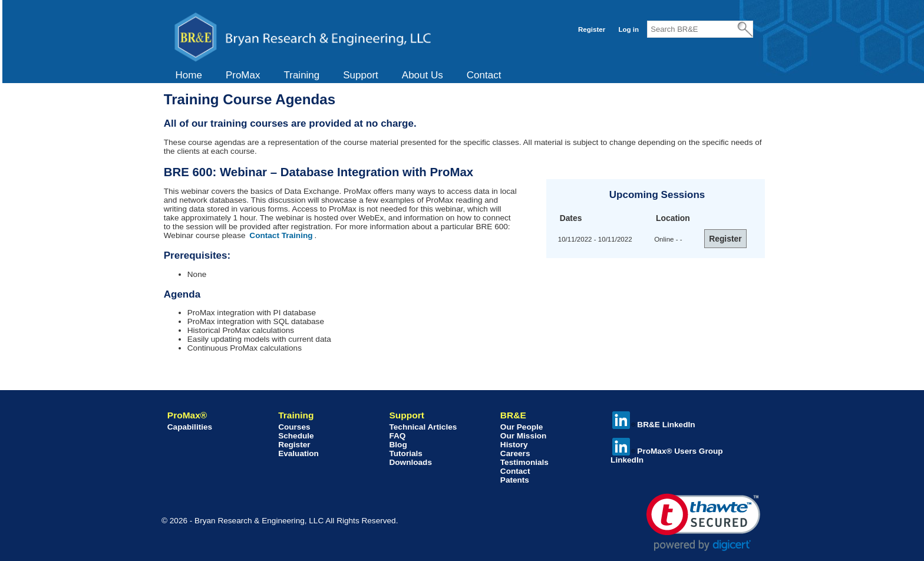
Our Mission (524, 436)
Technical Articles (423, 427)
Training (301, 75)
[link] (703, 522)
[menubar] (339, 75)
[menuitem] (189, 75)
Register (592, 29)
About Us (423, 75)
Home (189, 75)
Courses (294, 427)
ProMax (243, 75)
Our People (522, 427)
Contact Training (281, 235)
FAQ (397, 436)
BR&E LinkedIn (654, 425)
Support (361, 75)
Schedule (296, 436)
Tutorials (405, 453)
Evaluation (298, 453)
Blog (398, 445)
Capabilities (190, 427)
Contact (484, 75)
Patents (515, 480)
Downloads (410, 462)
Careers (515, 453)
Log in (628, 29)
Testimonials (524, 462)
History (514, 445)
